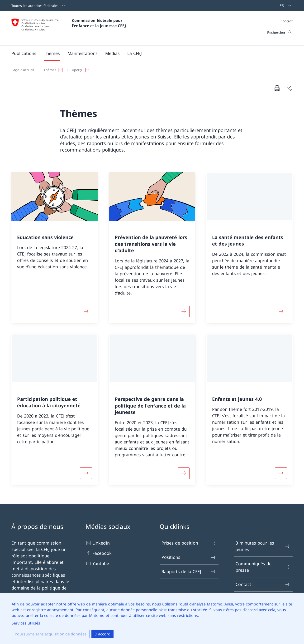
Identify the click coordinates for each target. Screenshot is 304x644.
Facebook (99, 553)
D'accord (102, 634)
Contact (287, 21)
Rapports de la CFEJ (189, 572)
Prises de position (189, 543)
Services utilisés (26, 623)
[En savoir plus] (86, 311)
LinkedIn (98, 543)
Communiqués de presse (263, 567)
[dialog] (152, 618)
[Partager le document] (289, 88)
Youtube (97, 563)
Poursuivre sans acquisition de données (51, 634)
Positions (189, 557)
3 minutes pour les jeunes (263, 546)
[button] (24, 53)
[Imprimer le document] (277, 88)
